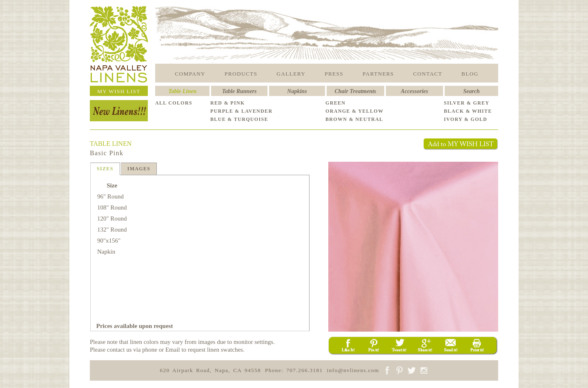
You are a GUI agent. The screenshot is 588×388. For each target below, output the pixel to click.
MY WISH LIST (119, 91)
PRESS (334, 74)
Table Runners (239, 91)
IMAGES (139, 169)
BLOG (470, 74)
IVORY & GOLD (465, 119)
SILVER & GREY (467, 103)
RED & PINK (228, 103)
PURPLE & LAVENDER (241, 111)
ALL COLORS (174, 103)
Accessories (415, 91)
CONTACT (428, 74)
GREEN (335, 103)
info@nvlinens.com (353, 370)
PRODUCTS (241, 74)
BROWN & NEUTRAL (354, 119)
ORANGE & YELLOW (354, 111)
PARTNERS (378, 74)
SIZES (105, 169)
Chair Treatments (356, 91)
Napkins (297, 91)
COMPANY (190, 74)
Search (471, 91)
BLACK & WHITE (468, 111)
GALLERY (291, 74)
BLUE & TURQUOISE (239, 119)
